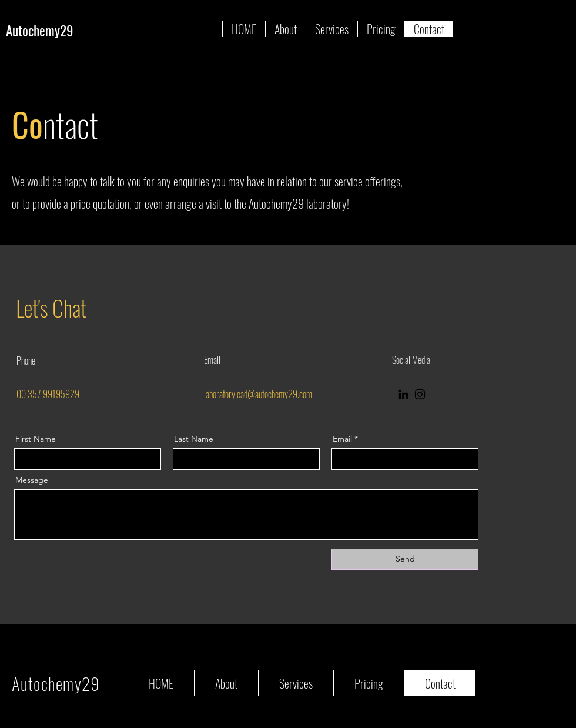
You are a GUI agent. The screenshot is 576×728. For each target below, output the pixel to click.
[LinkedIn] (403, 394)
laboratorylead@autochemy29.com (258, 394)
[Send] (405, 559)
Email (342, 439)
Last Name (194, 439)
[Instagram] (420, 394)
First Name (36, 439)
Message (32, 480)
